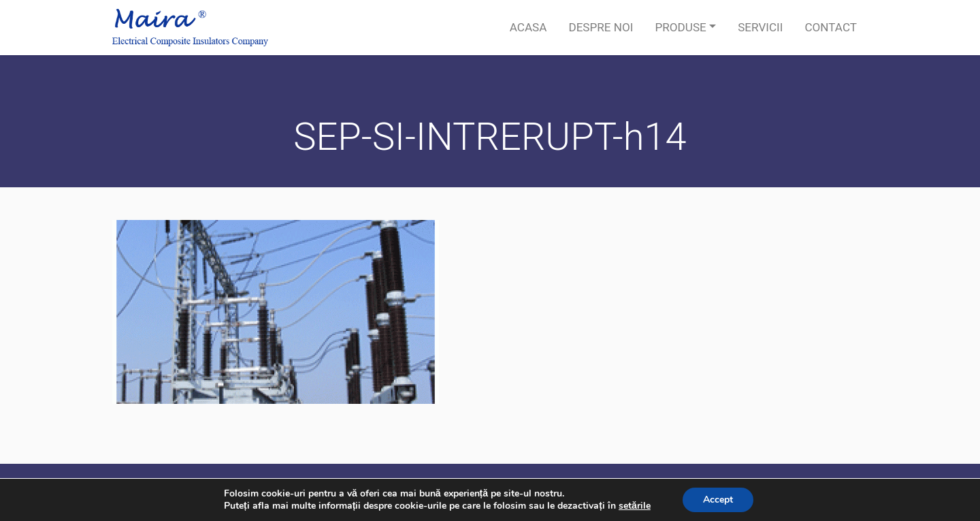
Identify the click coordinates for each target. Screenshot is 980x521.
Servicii (760, 27)
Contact (831, 27)
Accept (718, 500)
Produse (680, 27)
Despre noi (601, 27)
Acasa (528, 27)
